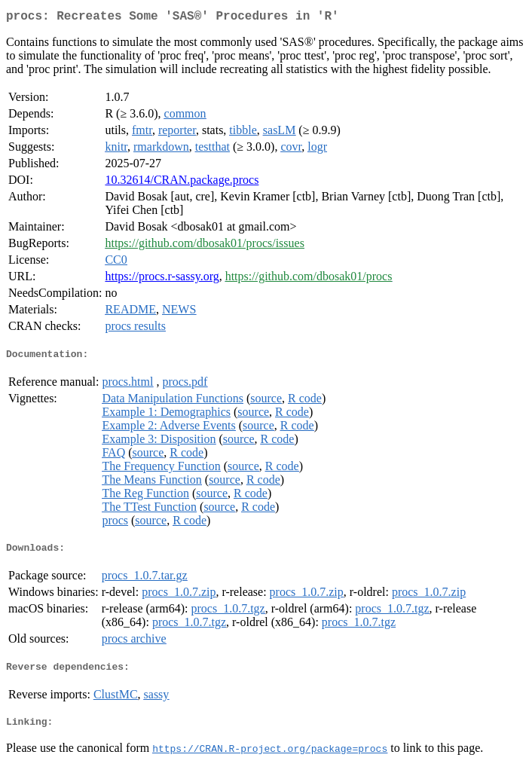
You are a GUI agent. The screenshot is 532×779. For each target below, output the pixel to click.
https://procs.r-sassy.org (162, 279)
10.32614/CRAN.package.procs (182, 183)
